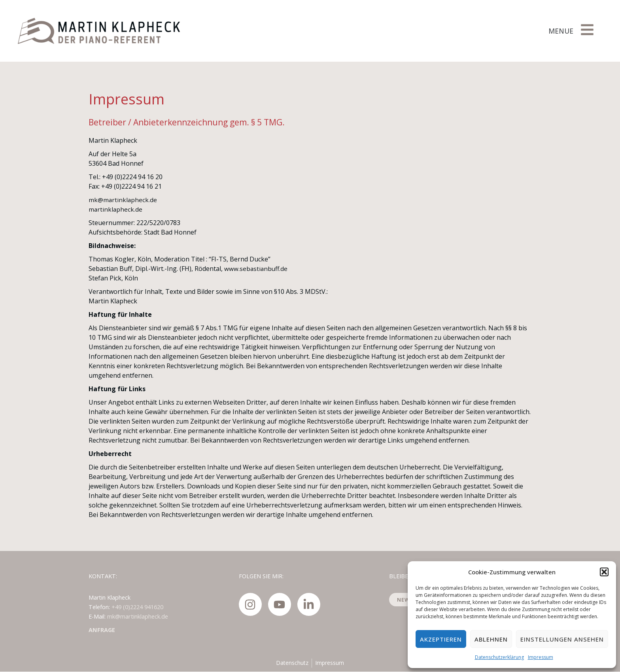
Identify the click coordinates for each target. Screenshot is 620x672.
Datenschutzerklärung (499, 657)
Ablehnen (491, 639)
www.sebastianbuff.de (257, 269)
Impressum (541, 657)
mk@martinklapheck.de (123, 200)
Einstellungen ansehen (562, 639)
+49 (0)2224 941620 (137, 607)
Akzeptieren (441, 639)
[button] (604, 572)
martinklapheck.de (116, 209)
